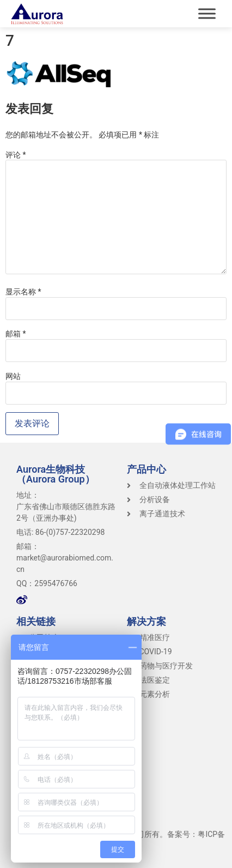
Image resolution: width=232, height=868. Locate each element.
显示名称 (23, 292)
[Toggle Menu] (207, 13)
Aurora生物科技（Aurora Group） (56, 474)
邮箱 (16, 334)
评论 (16, 155)
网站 (13, 376)
